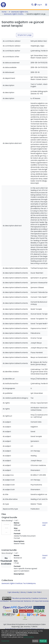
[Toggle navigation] (46, 5)
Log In (40, 5)
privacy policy (29, 637)
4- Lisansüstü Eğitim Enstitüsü (19, 12)
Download (45, 524)
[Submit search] (32, 5)
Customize (5, 641)
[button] (35, 5)
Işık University (14, 592)
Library (23, 592)
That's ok (43, 641)
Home (4, 12)
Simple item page (25, 35)
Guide (30, 592)
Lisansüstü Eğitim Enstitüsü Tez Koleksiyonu (14, 14)
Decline (35, 641)
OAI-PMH (37, 592)
